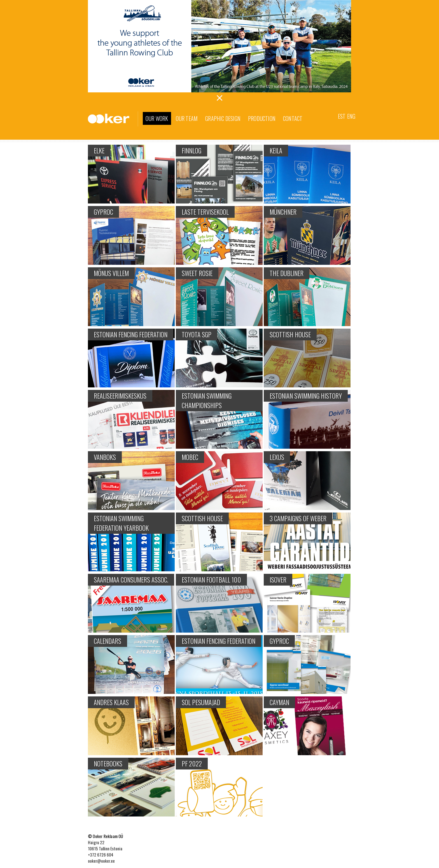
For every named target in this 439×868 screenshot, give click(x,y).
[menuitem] (342, 116)
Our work (157, 118)
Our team (187, 118)
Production (262, 118)
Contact (293, 118)
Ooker (113, 119)
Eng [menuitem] (351, 116)
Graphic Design (223, 118)
